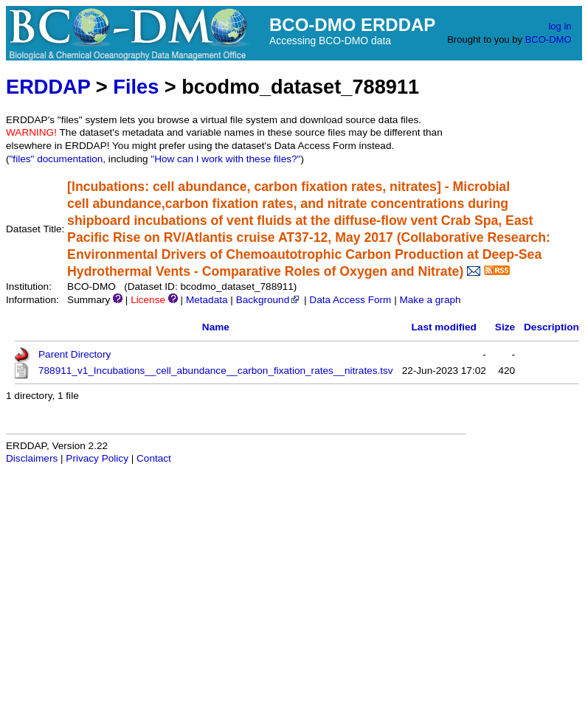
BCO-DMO (549, 39)
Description (551, 327)
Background (269, 300)
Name (216, 327)
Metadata (207, 300)
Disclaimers (32, 458)
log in (560, 26)
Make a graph (430, 300)
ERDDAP (48, 87)
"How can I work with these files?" (225, 159)
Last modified (444, 327)
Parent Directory (75, 354)
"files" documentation (56, 159)
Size (505, 327)
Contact (154, 458)
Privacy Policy (97, 458)
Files (136, 87)
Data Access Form (350, 300)
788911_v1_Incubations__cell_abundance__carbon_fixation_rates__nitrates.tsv (216, 371)
